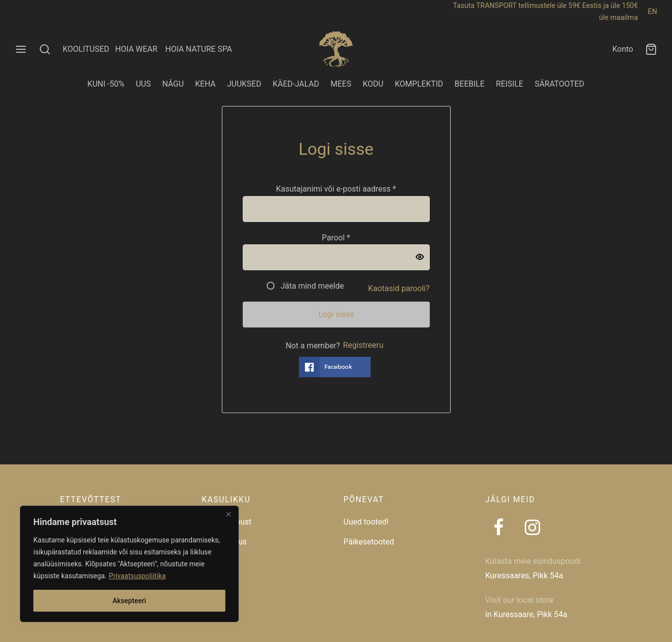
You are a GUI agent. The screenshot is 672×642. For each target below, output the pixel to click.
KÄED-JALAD (296, 84)
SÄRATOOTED (560, 84)
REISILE (510, 84)
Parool (336, 237)
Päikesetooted (369, 542)
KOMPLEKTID (419, 84)
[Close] (228, 514)
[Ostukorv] (651, 49)
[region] (129, 564)
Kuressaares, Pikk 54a (524, 576)
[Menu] (21, 49)
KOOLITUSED (86, 49)
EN (653, 12)
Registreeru (363, 345)
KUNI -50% (106, 84)
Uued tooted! (366, 522)
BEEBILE (470, 84)
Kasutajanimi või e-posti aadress (336, 189)
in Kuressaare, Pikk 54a (527, 614)
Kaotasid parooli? (399, 288)
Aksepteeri (129, 601)
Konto (623, 49)
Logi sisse (336, 314)
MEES (341, 84)
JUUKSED (244, 84)
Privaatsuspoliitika (137, 576)
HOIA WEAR (140, 49)
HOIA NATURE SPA (198, 49)
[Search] (45, 49)
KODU (373, 84)
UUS (143, 84)
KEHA (205, 84)
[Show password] (420, 258)
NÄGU (173, 84)
